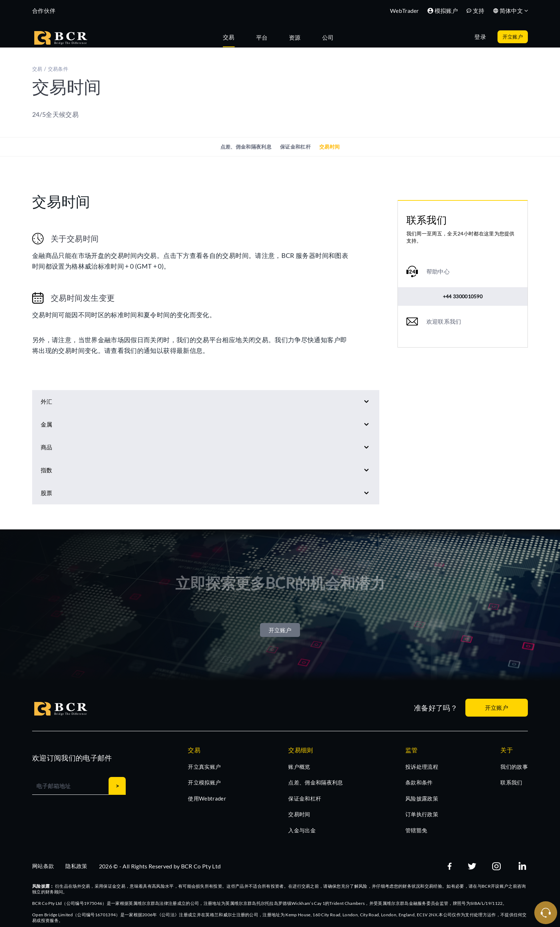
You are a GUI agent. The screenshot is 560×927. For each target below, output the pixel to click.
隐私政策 (76, 866)
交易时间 (329, 147)
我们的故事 (514, 767)
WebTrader (404, 11)
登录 (480, 37)
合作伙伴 (44, 11)
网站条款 (43, 866)
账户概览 (299, 767)
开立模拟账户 (204, 782)
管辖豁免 (416, 830)
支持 (476, 11)
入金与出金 (302, 830)
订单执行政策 (422, 814)
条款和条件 (419, 782)
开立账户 (513, 37)
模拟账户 (443, 11)
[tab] (232, 37)
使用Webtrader (207, 798)
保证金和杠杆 (295, 147)
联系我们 (511, 782)
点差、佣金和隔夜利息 (246, 147)
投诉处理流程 (422, 767)
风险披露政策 (422, 798)
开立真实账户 (204, 767)
